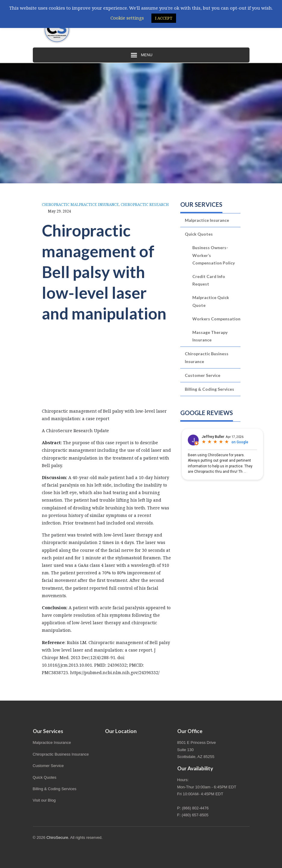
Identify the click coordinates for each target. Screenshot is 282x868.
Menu (141, 55)
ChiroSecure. (58, 837)
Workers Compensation (216, 319)
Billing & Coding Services (209, 389)
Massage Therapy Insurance (210, 336)
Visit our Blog (44, 800)
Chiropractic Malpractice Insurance (80, 205)
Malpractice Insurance (207, 220)
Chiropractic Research (145, 205)
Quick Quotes (199, 234)
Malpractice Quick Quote (211, 301)
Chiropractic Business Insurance (207, 357)
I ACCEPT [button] (164, 18)
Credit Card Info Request (209, 280)
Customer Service (203, 375)
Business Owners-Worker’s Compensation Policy (214, 255)
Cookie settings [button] (127, 18)
